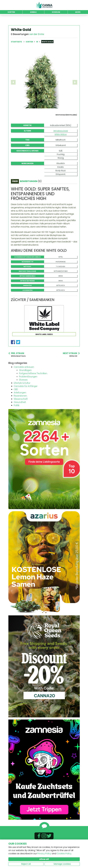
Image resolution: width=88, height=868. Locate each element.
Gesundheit (20, 415)
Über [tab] (15, 194)
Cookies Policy (64, 854)
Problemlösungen (28, 389)
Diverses (23, 393)
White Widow (61, 147)
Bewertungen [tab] (31, 194)
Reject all (26, 864)
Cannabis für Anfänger (26, 399)
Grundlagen (25, 383)
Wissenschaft (21, 412)
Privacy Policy (44, 854)
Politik (17, 418)
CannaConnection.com (44, 5)
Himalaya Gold (61, 144)
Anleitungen (20, 405)
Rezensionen (20, 408)
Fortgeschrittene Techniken (33, 386)
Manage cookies (62, 864)
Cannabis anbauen (24, 380)
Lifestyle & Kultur (22, 396)
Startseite (16, 42)
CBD (16, 402)
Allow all (44, 859)
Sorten (30, 42)
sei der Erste (37, 34)
